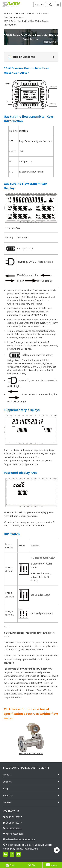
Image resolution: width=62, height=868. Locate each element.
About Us (8, 795)
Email (10, 865)
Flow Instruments (12, 17)
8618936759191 (14, 828)
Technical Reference (37, 14)
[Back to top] (57, 850)
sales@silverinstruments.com (20, 839)
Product (7, 775)
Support (20, 14)
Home (10, 14)
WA (31, 865)
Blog (5, 788)
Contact (7, 802)
